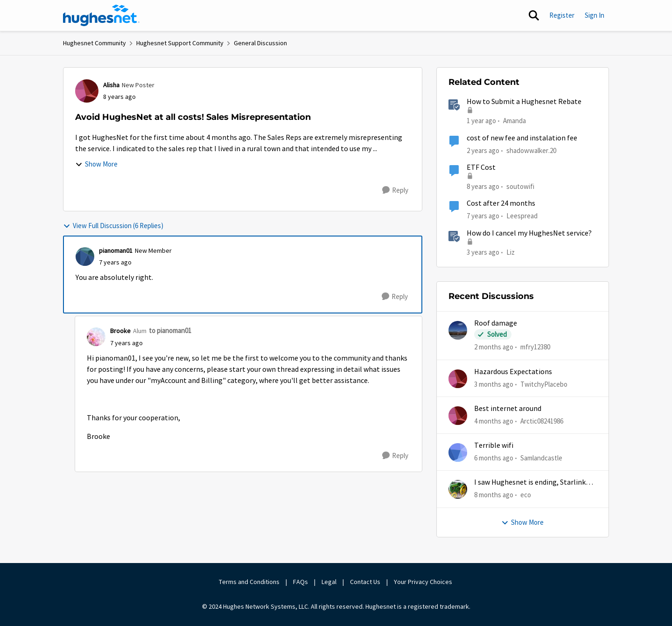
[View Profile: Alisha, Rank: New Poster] (87, 91)
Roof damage (496, 323)
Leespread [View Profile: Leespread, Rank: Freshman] (522, 216)
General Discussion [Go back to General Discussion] (260, 43)
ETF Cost (481, 167)
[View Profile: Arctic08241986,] (458, 416)
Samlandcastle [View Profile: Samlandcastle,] (541, 458)
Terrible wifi (494, 445)
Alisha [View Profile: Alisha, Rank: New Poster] (111, 85)
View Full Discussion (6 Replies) (113, 226)
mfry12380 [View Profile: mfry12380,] (535, 347)
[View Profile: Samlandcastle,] (458, 452)
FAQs (301, 582)
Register (562, 15)
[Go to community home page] (101, 15)
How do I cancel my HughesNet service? (529, 233)
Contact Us (365, 582)
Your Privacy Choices (424, 582)
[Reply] (395, 190)
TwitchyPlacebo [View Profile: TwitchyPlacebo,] (544, 384)
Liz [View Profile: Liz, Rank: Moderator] (511, 252)
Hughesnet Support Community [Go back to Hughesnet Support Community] (180, 43)
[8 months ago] (494, 495)
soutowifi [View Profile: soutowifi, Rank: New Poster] (520, 186)
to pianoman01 (170, 330)
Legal (329, 582)
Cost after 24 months (501, 203)
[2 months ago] (494, 347)
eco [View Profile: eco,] (526, 495)
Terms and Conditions (249, 582)
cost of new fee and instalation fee (522, 138)
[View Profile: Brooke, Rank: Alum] (96, 337)
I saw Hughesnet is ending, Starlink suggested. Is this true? (530, 483)
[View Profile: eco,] (458, 489)
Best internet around (508, 409)
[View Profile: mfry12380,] (458, 330)
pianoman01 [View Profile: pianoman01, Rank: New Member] (116, 250)
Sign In (595, 15)
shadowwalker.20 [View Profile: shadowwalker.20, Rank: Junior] (531, 150)
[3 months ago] (494, 384)
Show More (96, 164)
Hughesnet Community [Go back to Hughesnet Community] (94, 43)
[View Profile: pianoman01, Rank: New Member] (85, 257)
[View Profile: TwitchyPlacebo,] (458, 379)
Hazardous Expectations (513, 372)
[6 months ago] (494, 458)
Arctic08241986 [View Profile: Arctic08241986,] (542, 421)
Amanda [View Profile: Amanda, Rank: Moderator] (514, 121)
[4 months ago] (494, 421)
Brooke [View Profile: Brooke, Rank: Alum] (120, 331)
